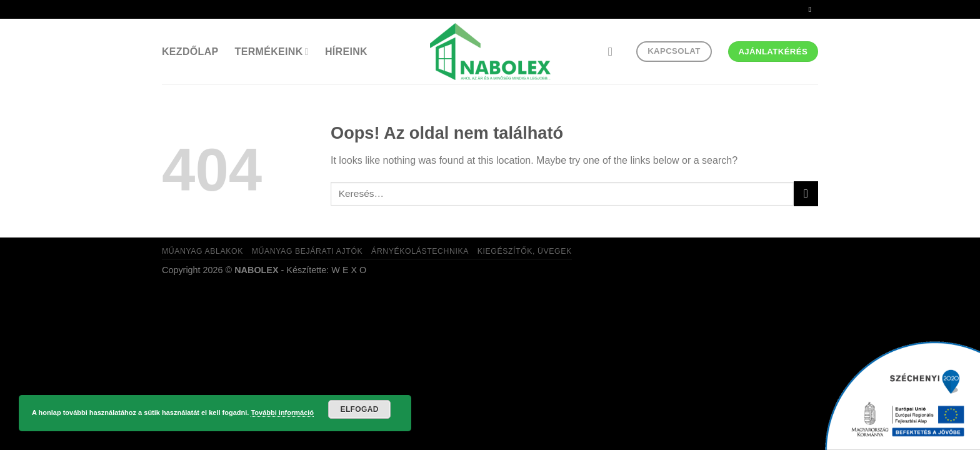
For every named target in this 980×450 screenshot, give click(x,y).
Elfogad (360, 409)
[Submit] (806, 193)
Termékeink (272, 52)
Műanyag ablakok (202, 251)
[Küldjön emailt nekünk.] (812, 9)
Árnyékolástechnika (420, 251)
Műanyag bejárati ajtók (307, 251)
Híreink (346, 52)
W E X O (349, 270)
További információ (282, 412)
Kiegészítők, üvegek (525, 251)
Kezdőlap (190, 52)
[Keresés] (614, 52)
